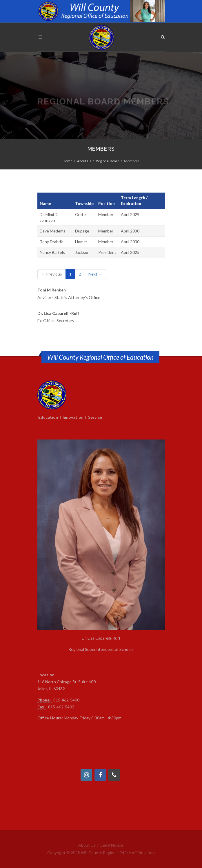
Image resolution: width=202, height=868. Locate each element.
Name (45, 203)
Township (84, 203)
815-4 (59, 700)
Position (107, 203)
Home (68, 161)
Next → (95, 274)
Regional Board (108, 161)
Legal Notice (112, 845)
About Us (84, 161)
